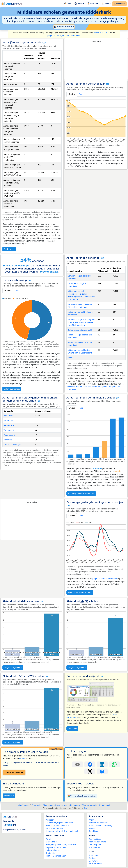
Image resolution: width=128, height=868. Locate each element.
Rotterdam (8, 421)
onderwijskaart (100, 33)
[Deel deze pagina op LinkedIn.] (102, 764)
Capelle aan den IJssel (13, 445)
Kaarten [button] (92, 4)
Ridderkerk (8, 416)
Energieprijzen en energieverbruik (61, 845)
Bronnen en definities (98, 823)
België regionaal (71, 831)
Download (119, 4)
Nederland (61, 828)
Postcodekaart (95, 847)
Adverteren (94, 855)
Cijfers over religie (12, 389)
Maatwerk (93, 861)
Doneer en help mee (14, 772)
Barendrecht (9, 425)
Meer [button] (105, 4)
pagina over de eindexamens (105, 579)
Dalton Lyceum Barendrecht (80, 330)
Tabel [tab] (81, 94)
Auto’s (49, 839)
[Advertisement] (96, 61)
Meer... (70, 358)
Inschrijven (9, 796)
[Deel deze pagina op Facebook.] (90, 764)
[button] (44, 43)
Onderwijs (8, 249)
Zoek (67, 4)
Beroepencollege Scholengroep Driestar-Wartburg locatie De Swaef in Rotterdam (81, 322)
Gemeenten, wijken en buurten (60, 823)
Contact (92, 858)
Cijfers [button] (79, 4)
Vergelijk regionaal (12, 667)
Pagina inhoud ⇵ (64, 27)
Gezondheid (51, 842)
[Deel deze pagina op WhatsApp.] (114, 764)
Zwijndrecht (9, 430)
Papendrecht (9, 435)
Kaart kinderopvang (97, 842)
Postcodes (51, 825)
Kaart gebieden (95, 839)
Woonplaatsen (62, 825)
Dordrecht (8, 440)
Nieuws (92, 828)
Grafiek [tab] (72, 94)
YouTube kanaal (96, 864)
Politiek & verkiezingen (56, 856)
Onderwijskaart (95, 845)
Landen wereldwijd (54, 831)
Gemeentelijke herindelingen (101, 825)
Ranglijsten (94, 831)
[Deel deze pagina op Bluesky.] (102, 771)
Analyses (93, 820)
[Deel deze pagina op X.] (90, 771)
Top (86, 808)
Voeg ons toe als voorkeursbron (82, 796)
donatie (22, 759)
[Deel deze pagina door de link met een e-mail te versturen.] (78, 764)
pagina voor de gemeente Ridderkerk (64, 36)
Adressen (50, 820)
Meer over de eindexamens (80, 593)
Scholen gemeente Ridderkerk (81, 494)
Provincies (50, 828)
